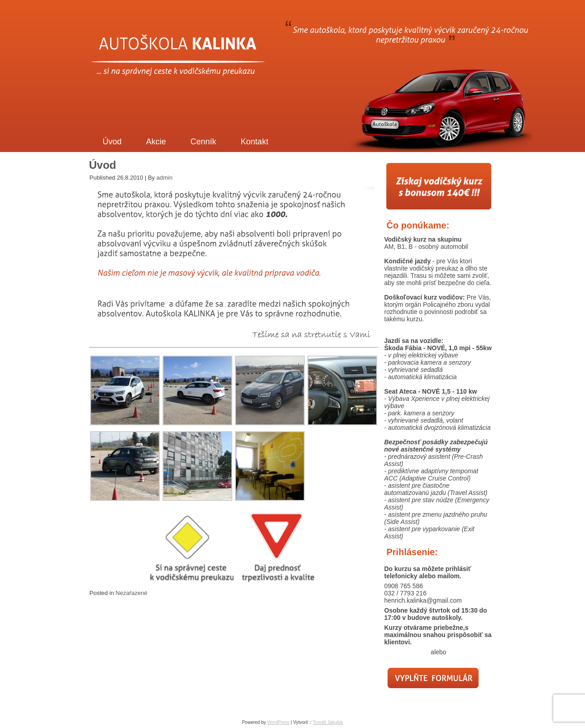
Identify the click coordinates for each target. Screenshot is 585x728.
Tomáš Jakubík (328, 722)
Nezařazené (131, 593)
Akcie (156, 142)
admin (164, 178)
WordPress (278, 722)
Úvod (112, 142)
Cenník (204, 142)
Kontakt (255, 142)
